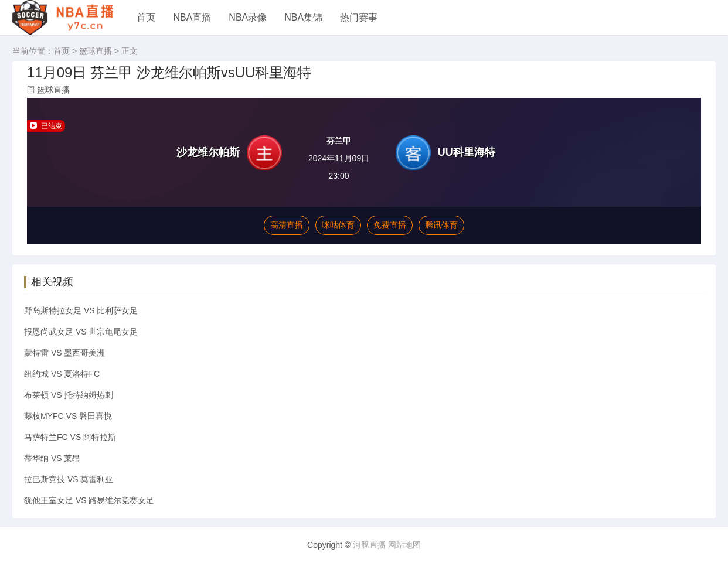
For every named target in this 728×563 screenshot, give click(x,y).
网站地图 (404, 545)
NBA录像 (248, 17)
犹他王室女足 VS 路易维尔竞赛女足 (89, 500)
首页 (146, 17)
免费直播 (390, 225)
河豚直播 (369, 545)
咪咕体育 (338, 225)
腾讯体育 (441, 225)
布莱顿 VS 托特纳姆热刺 (69, 395)
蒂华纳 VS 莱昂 (52, 458)
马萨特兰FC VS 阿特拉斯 (70, 437)
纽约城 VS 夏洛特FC (62, 374)
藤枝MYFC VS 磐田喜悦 (68, 416)
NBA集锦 (303, 17)
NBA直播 (192, 17)
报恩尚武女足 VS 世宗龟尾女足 (81, 332)
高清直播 (287, 225)
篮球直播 (96, 51)
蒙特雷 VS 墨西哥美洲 (64, 353)
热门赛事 (359, 17)
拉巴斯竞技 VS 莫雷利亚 (69, 479)
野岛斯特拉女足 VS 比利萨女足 (81, 310)
